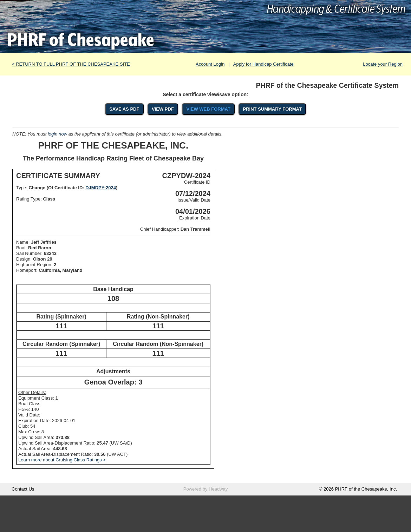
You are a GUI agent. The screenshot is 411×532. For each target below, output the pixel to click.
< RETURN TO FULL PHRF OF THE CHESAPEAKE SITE (71, 64)
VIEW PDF (163, 109)
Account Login (210, 64)
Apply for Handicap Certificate (263, 64)
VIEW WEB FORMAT (208, 109)
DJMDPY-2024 (101, 188)
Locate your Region (383, 64)
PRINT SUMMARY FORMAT (272, 109)
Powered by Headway (205, 489)
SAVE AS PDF (124, 109)
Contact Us (23, 489)
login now (57, 134)
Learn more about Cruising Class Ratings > (62, 460)
